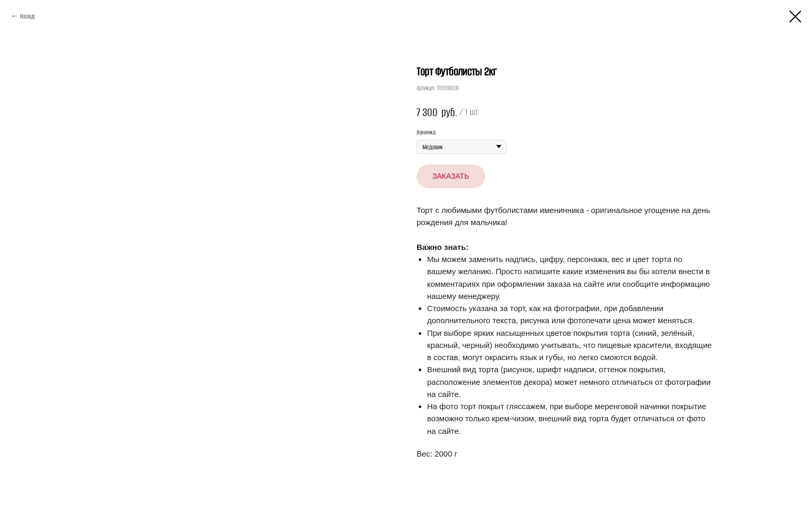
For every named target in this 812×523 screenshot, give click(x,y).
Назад (27, 16)
